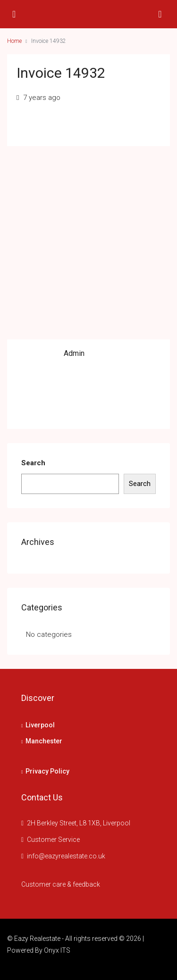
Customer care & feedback (61, 884)
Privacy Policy (47, 771)
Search (33, 463)
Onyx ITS (57, 950)
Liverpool (40, 725)
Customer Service (53, 840)
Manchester (44, 741)
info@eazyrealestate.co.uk (66, 856)
